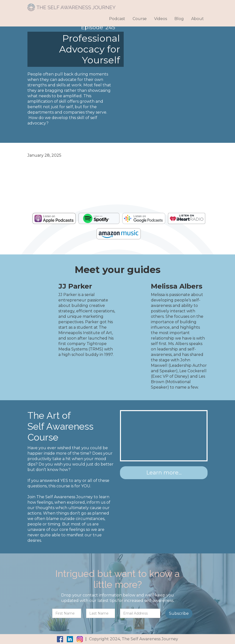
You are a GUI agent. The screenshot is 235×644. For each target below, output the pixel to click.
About (198, 19)
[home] (71, 6)
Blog (179, 19)
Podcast (117, 19)
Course (140, 19)
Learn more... (164, 473)
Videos (161, 19)
